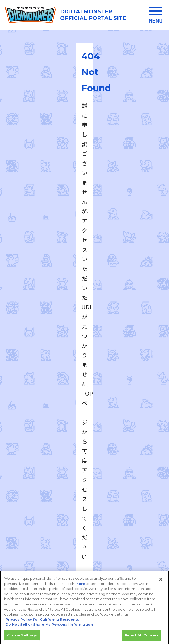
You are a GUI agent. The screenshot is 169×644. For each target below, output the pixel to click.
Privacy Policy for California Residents (42, 625)
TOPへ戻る (85, 239)
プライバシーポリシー (48, 506)
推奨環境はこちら (84, 478)
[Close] (161, 585)
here (81, 589)
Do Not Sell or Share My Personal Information (49, 630)
